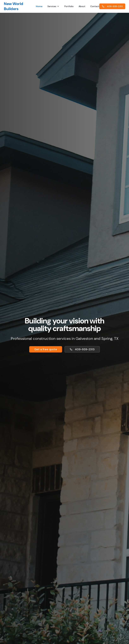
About (82, 6)
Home (39, 6)
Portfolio (69, 6)
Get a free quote (46, 349)
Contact (95, 6)
